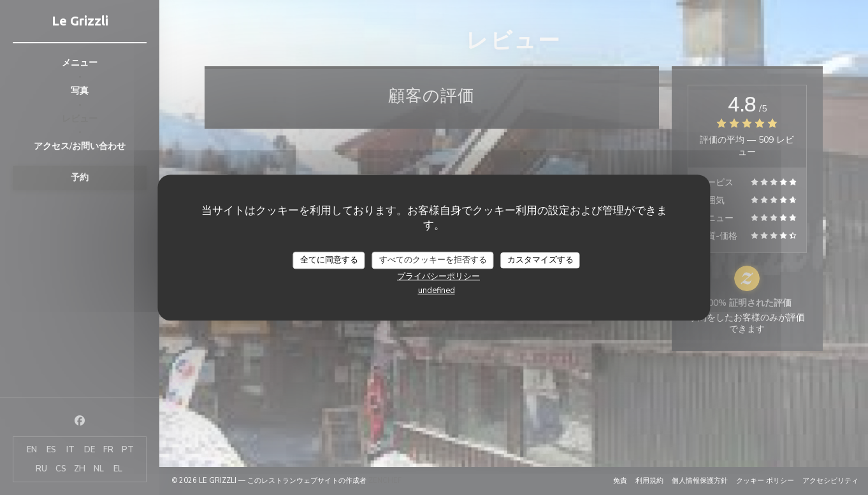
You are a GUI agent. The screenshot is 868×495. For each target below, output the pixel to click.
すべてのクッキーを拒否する (433, 260)
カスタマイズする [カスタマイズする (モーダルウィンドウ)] (540, 260)
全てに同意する (329, 260)
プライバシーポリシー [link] (438, 276)
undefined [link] (437, 291)
